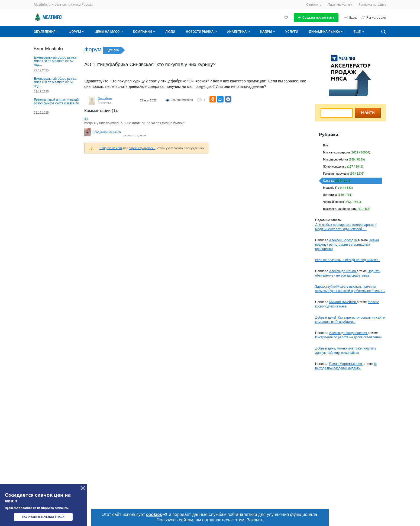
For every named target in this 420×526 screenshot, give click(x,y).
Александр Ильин (343, 271)
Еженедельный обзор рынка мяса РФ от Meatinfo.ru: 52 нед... (55, 61)
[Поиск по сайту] (383, 32)
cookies (157, 515)
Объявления (47, 32)
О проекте (314, 5)
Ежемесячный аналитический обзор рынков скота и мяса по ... (56, 103)
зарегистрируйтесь (142, 148)
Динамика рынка (327, 32)
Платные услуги (340, 5)
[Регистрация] (374, 18)
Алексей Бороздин (344, 240)
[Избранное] (286, 18)
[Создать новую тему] (316, 18)
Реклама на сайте (372, 5)
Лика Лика (105, 98)
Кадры (268, 32)
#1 (86, 119)
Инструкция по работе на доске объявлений (348, 337)
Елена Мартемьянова (346, 364)
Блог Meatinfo (48, 49)
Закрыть (255, 520)
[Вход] (350, 18)
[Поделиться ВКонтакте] (228, 99)
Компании (145, 32)
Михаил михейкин (343, 302)
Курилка (112, 50)
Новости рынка (202, 32)
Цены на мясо (109, 32)
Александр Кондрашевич (349, 333)
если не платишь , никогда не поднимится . (348, 260)
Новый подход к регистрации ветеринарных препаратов (347, 245)
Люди (170, 32)
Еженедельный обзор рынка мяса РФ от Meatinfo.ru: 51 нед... (55, 82)
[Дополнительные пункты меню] (358, 32)
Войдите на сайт (111, 148)
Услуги (292, 32)
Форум (77, 32)
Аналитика (239, 32)
